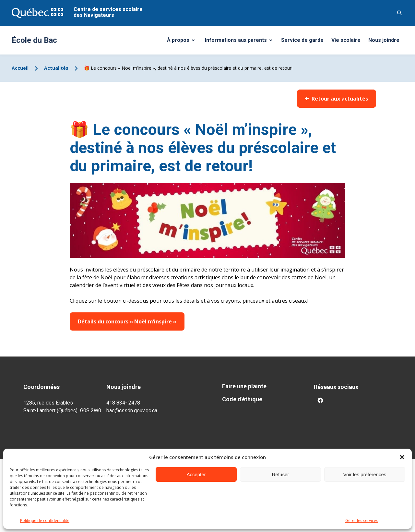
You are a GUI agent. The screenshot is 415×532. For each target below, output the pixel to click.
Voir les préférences (365, 474)
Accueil (20, 68)
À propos (183, 42)
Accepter (196, 474)
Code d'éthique (242, 399)
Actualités (56, 68)
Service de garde (302, 40)
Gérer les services (362, 520)
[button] (402, 457)
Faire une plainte (244, 386)
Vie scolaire (346, 40)
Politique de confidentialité (45, 520)
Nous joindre (384, 40)
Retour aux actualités (337, 99)
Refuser (281, 474)
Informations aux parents (240, 42)
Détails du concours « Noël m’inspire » (127, 321)
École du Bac (34, 40)
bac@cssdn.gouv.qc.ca (132, 411)
